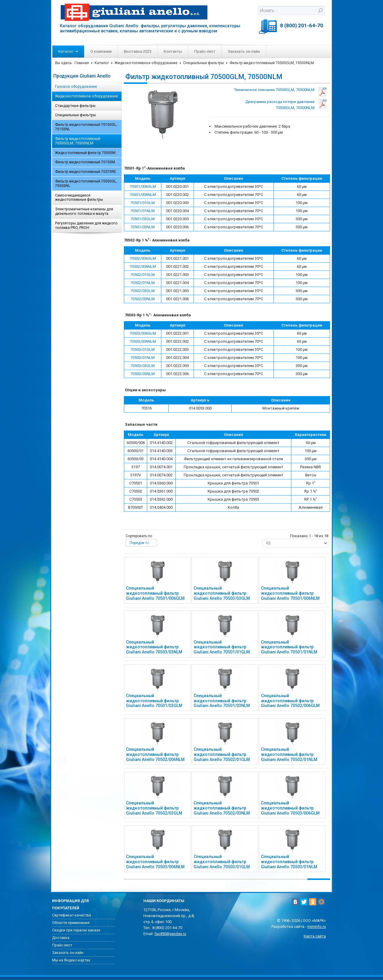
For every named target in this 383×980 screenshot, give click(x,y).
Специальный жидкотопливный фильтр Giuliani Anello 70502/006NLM (155, 754)
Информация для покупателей (70, 905)
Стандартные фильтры (75, 106)
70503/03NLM (143, 374)
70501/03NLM (143, 227)
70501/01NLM (143, 211)
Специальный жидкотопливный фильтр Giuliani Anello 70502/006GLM (290, 701)
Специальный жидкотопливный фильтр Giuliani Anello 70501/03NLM (222, 701)
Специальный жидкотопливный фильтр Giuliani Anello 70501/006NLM (290, 593)
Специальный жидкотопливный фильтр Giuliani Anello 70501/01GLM (222, 647)
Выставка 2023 (138, 51)
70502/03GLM (143, 291)
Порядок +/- (140, 543)
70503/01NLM (143, 358)
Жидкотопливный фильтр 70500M (85, 153)
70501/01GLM (143, 203)
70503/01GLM (143, 349)
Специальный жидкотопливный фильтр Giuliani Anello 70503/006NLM (155, 862)
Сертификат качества (72, 915)
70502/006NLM (143, 266)
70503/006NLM (143, 341)
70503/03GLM (143, 366)
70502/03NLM (143, 299)
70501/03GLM (143, 219)
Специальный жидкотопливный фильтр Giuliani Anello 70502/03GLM (154, 808)
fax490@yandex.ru (170, 934)
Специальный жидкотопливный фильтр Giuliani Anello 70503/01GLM (222, 862)
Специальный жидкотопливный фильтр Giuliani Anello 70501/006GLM (155, 593)
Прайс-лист (205, 51)
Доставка (61, 938)
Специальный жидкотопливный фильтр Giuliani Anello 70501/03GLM (154, 701)
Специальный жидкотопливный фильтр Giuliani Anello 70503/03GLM (222, 593)
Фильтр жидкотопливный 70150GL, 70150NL (86, 127)
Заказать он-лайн (244, 51)
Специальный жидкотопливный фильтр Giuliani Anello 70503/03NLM (154, 647)
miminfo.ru (317, 927)
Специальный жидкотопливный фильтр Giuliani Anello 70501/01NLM (289, 647)
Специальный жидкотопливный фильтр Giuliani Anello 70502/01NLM (289, 754)
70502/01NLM (143, 283)
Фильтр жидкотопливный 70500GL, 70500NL (86, 184)
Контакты (173, 51)
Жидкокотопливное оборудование (146, 63)
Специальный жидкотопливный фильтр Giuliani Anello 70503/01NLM (289, 862)
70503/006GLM (143, 333)
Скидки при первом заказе (76, 930)
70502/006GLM (143, 258)
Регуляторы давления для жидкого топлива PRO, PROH (86, 225)
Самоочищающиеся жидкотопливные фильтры (79, 198)
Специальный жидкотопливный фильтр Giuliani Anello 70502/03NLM (222, 808)
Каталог (68, 51)
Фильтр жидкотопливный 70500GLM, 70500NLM (78, 141)
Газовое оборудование (76, 87)
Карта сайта (315, 936)
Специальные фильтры (203, 63)
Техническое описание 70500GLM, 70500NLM (274, 90)
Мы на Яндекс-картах (71, 960)
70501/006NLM (143, 195)
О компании (101, 51)
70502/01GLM (143, 275)
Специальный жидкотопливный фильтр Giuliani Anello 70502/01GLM (222, 754)
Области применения (71, 923)
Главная (82, 63)
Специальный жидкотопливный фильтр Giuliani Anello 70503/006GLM (290, 808)
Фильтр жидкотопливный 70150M (85, 162)
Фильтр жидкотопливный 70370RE (86, 172)
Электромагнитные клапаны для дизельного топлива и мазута (84, 211)
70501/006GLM (143, 187)
